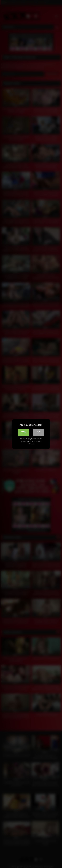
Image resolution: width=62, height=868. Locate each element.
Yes (23, 432)
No (39, 432)
